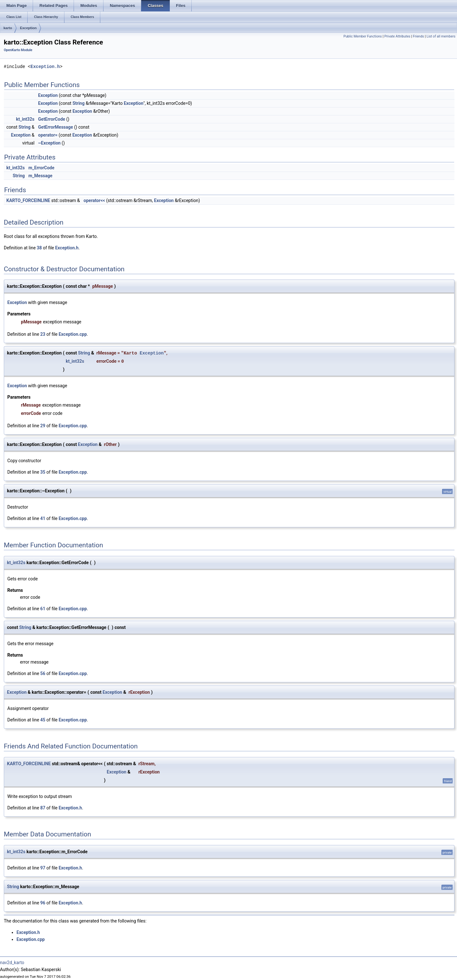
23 (43, 334)
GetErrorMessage (56, 127)
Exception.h (45, 67)
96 (43, 903)
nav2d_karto (12, 963)
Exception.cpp (73, 334)
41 (43, 518)
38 (39, 248)
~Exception (49, 143)
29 (43, 426)
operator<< (94, 200)
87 (43, 808)
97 (43, 868)
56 (43, 673)
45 (43, 720)
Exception (28, 28)
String (78, 103)
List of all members (441, 36)
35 (43, 472)
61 (43, 609)
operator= (48, 135)
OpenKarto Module (18, 50)
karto (8, 28)
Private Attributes (397, 36)
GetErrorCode (52, 119)
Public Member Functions (363, 36)
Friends (418, 36)
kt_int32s (25, 119)
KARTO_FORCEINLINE (28, 200)
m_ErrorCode (41, 168)
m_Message (40, 176)
